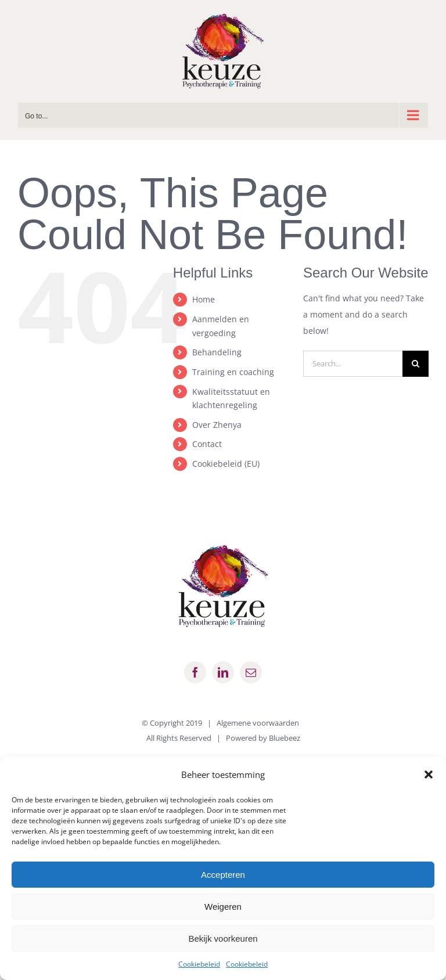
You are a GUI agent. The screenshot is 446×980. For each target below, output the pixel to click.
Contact (207, 444)
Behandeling (217, 352)
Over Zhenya (217, 425)
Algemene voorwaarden (258, 723)
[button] (429, 774)
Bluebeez (285, 738)
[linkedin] (223, 672)
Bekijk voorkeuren (223, 938)
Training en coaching (233, 372)
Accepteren (223, 875)
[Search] (416, 364)
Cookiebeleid (199, 964)
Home (204, 299)
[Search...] (353, 364)
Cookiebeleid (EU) (226, 464)
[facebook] (195, 672)
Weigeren (223, 907)
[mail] (251, 672)
